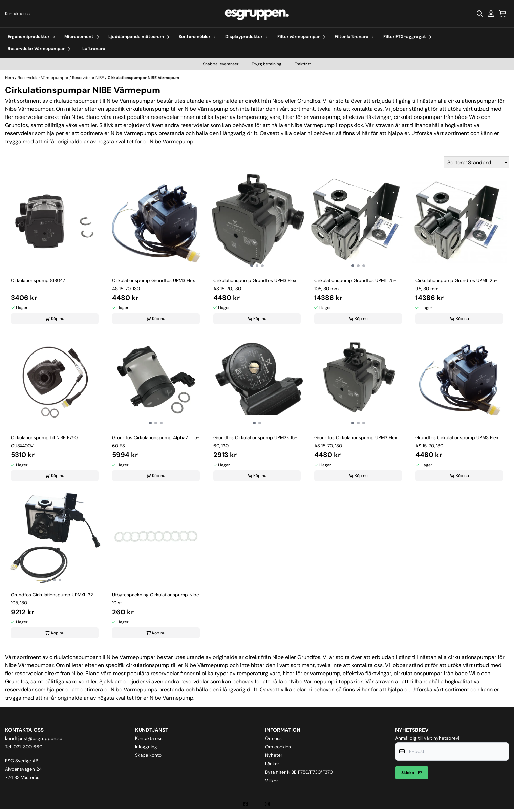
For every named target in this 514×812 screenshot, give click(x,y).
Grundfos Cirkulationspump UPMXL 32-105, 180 (53, 599)
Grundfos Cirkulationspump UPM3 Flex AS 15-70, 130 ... (356, 442)
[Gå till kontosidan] (491, 14)
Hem (10, 78)
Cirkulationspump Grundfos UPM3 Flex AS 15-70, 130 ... (154, 285)
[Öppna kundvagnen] (503, 14)
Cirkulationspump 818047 (38, 281)
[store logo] (257, 14)
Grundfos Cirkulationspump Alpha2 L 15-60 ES (156, 442)
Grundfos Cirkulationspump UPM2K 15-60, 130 (255, 442)
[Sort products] (476, 162)
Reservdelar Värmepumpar (44, 78)
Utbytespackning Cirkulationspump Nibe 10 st (156, 599)
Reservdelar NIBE (89, 78)
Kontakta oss (17, 14)
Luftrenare (94, 49)
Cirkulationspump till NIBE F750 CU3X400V (44, 442)
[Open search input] (480, 14)
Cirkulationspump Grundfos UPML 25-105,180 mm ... (355, 285)
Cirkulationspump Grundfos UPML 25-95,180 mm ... (456, 285)
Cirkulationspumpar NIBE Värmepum (143, 78)
